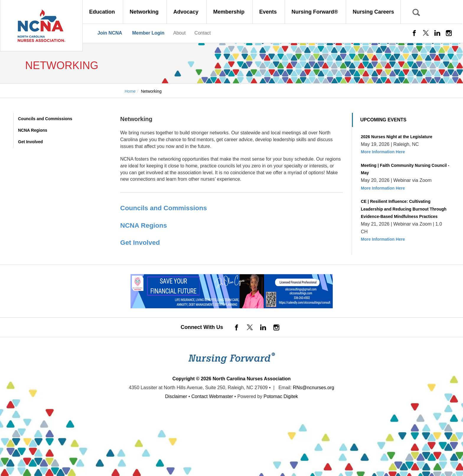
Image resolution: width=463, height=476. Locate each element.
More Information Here (383, 152)
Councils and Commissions (45, 119)
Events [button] (269, 12)
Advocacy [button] (187, 12)
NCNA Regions (33, 130)
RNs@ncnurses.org (314, 388)
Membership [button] (230, 12)
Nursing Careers (373, 12)
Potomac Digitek (281, 396)
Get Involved (30, 142)
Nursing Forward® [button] (315, 12)
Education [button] (103, 12)
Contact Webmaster (212, 396)
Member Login (148, 33)
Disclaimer (176, 396)
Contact (203, 33)
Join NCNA (110, 33)
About (180, 33)
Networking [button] (145, 12)
